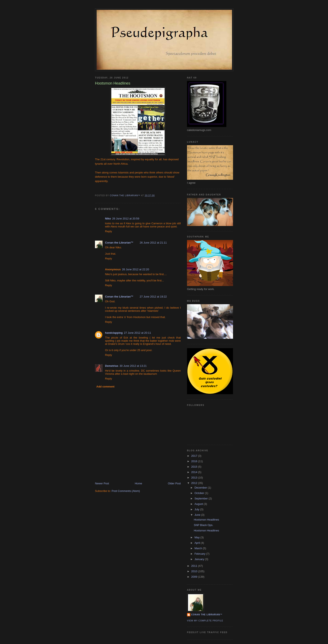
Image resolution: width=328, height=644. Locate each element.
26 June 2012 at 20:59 (126, 219)
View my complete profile (205, 621)
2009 (195, 577)
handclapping (114, 333)
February (200, 554)
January (200, 559)
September (202, 498)
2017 (195, 456)
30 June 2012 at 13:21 (133, 366)
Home (139, 483)
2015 (195, 467)
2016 (195, 461)
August (199, 504)
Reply (108, 231)
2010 (195, 571)
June (198, 515)
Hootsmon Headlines (206, 520)
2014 (195, 472)
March (199, 548)
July (197, 509)
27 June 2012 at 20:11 (138, 333)
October (200, 493)
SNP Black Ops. (203, 525)
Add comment (106, 387)
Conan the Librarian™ (119, 243)
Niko (108, 219)
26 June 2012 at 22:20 (135, 269)
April (198, 543)
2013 (195, 478)
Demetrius (112, 366)
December (201, 488)
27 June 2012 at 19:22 (153, 297)
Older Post (174, 483)
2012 (195, 483)
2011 (195, 566)
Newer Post (102, 483)
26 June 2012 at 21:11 (153, 243)
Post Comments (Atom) (126, 491)
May (197, 537)
